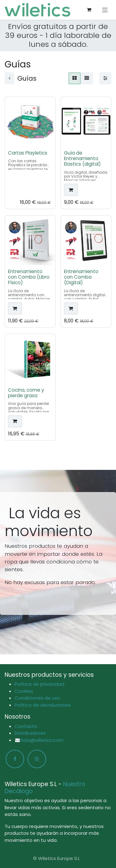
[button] (71, 190)
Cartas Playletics (28, 153)
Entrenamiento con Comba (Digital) (81, 277)
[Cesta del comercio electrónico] (89, 10)
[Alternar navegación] (105, 10)
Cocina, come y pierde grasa (26, 393)
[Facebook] (15, 759)
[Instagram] (37, 759)
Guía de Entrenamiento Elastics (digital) (82, 158)
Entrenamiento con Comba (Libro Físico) (29, 277)
